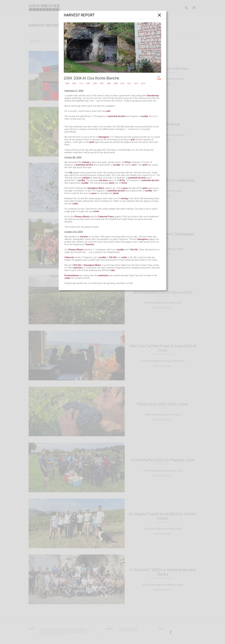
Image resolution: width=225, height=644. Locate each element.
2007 (102, 83)
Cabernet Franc (106, 217)
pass (125, 188)
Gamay (86, 162)
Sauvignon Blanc (96, 188)
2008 (109, 83)
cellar (75, 204)
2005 (88, 83)
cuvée (96, 211)
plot (108, 111)
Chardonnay (153, 96)
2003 (74, 83)
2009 (116, 83)
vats (113, 270)
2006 (95, 83)
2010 (122, 83)
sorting (124, 198)
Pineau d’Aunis (82, 217)
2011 (129, 83)
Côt (70, 173)
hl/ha (127, 162)
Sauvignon (104, 137)
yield (91, 142)
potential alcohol (117, 116)
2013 (143, 83)
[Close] (159, 15)
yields (116, 193)
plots (145, 165)
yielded (86, 178)
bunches (78, 268)
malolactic (103, 275)
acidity (145, 116)
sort (134, 165)
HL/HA (134, 250)
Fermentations (72, 275)
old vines (103, 180)
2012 (136, 83)
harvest (84, 237)
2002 (67, 83)
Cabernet (69, 257)
